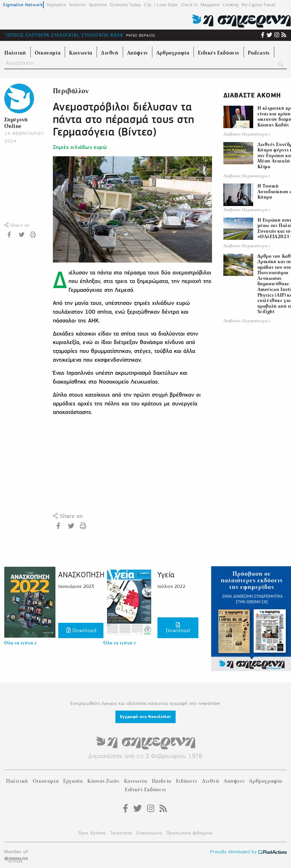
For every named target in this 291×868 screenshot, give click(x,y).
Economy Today (125, 5)
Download (81, 630)
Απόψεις (234, 781)
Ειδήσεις (187, 781)
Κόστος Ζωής (103, 781)
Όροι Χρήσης (92, 833)
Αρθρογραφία (266, 781)
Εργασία (73, 781)
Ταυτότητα (121, 833)
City (148, 5)
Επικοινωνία (149, 833)
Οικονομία (46, 781)
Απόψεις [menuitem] (137, 53)
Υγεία (166, 575)
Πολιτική (17, 781)
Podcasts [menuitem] (259, 53)
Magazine (210, 5)
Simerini (77, 5)
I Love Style (166, 5)
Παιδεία (162, 781)
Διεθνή (211, 781)
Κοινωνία (136, 781)
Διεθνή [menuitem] (110, 53)
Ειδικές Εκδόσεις (145, 790)
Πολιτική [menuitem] (15, 53)
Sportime (98, 5)
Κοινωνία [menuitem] (81, 53)
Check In (189, 5)
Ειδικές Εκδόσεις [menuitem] (219, 53)
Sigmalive (56, 5)
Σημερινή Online (16, 123)
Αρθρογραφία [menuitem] (173, 53)
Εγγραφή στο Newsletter (145, 717)
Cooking (231, 5)
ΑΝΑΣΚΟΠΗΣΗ (82, 575)
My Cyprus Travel (259, 5)
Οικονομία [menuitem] (48, 53)
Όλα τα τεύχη (20, 643)
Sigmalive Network (23, 5)
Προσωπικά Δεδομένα (190, 833)
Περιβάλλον (71, 91)
